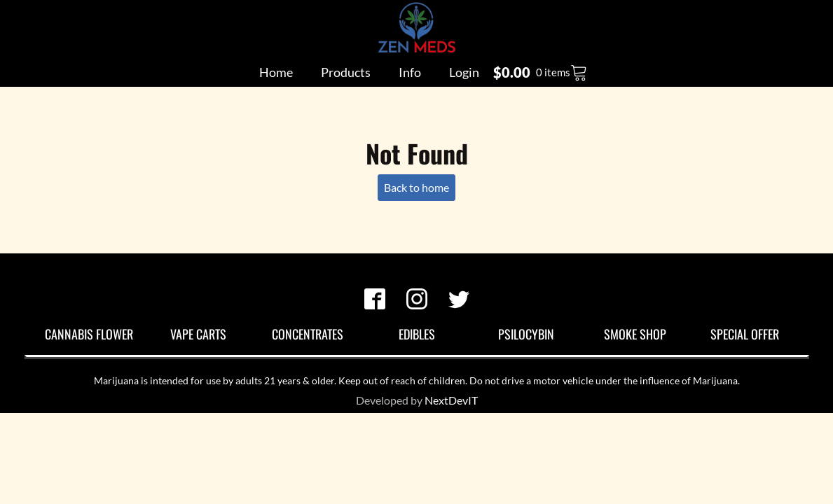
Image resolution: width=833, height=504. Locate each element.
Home (276, 72)
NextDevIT (451, 400)
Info (410, 72)
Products (346, 72)
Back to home (416, 187)
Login (464, 72)
